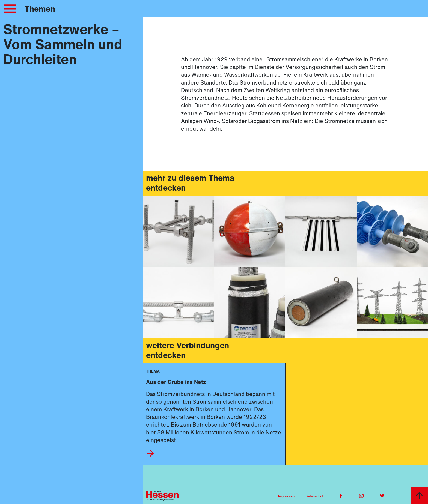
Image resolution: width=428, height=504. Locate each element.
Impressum (286, 496)
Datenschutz (315, 496)
